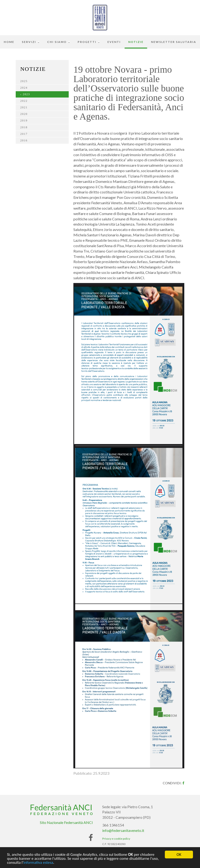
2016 (24, 140)
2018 (24, 127)
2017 (24, 134)
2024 (24, 88)
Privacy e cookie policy (116, 839)
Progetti (89, 42)
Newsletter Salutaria (174, 42)
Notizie (136, 42)
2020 (24, 114)
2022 (24, 101)
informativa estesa (38, 863)
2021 (24, 107)
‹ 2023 (25, 94)
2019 (24, 121)
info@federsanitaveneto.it (123, 830)
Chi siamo (59, 42)
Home (9, 42)
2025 (24, 81)
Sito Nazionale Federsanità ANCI (66, 822)
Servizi (31, 42)
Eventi (114, 42)
